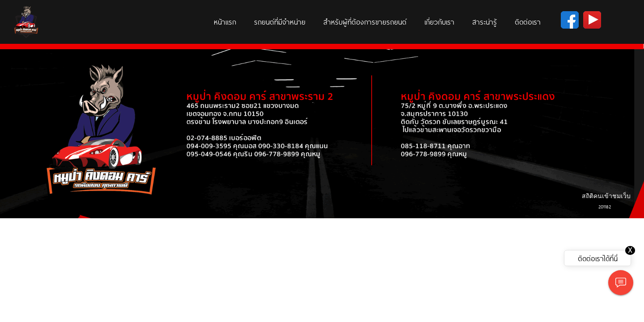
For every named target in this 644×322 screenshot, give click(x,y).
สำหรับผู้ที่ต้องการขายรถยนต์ (365, 21)
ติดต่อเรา (528, 21)
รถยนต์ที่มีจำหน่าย (280, 21)
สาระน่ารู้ (485, 21)
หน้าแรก (225, 21)
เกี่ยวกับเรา (439, 21)
